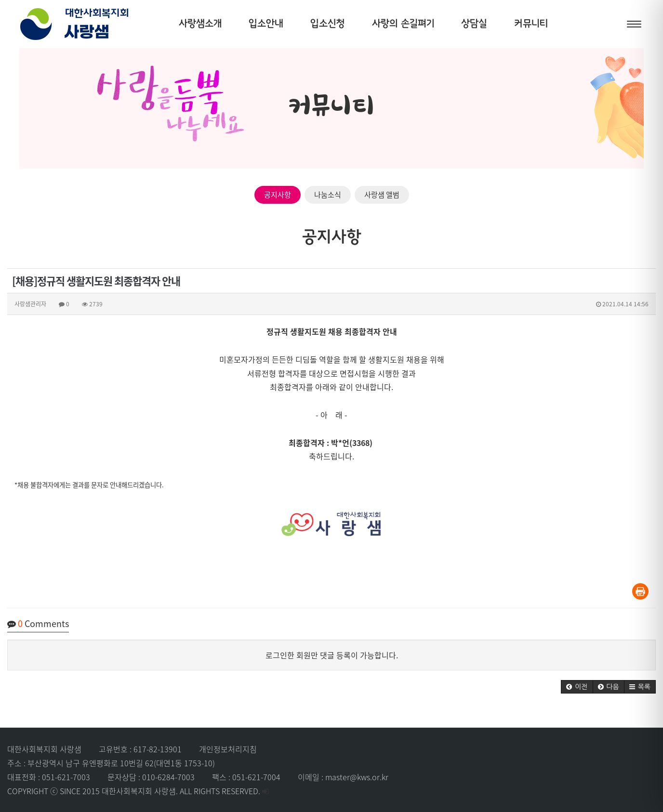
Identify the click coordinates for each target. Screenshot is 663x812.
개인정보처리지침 (228, 749)
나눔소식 (328, 195)
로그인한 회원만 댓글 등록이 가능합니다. (332, 655)
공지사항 (278, 195)
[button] (577, 687)
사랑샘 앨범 (382, 195)
